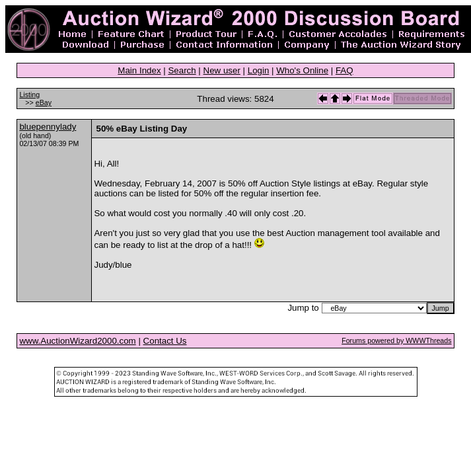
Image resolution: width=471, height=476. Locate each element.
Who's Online (302, 70)
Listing (29, 95)
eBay (44, 102)
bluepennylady (48, 127)
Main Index (139, 70)
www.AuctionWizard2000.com (77, 341)
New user (222, 70)
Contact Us (165, 341)
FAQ (344, 70)
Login (259, 70)
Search (182, 70)
